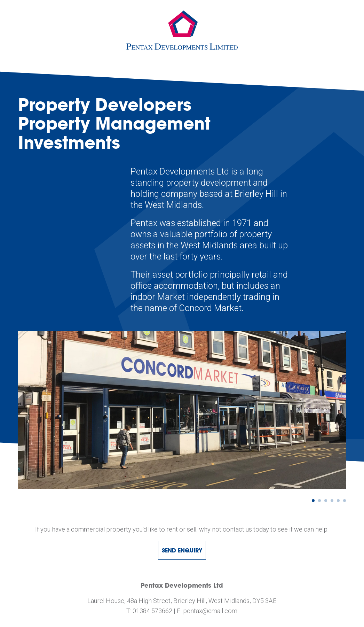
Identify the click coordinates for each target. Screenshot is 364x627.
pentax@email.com (210, 611)
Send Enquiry (182, 550)
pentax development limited (182, 30)
